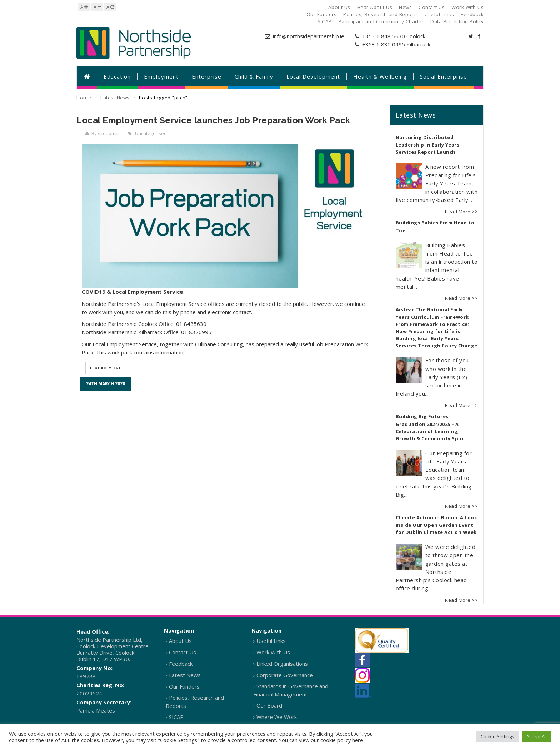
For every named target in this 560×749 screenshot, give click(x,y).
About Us (180, 641)
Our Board (269, 705)
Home (84, 98)
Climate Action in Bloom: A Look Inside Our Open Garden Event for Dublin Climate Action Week (437, 525)
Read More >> (461, 212)
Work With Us (273, 652)
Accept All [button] (537, 736)
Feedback (181, 664)
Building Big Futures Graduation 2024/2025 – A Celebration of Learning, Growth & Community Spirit (431, 427)
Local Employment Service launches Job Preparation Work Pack (213, 120)
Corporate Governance (285, 675)
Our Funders (184, 686)
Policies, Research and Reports (195, 702)
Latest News (115, 98)
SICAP (176, 717)
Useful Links (271, 641)
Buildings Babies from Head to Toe (435, 227)
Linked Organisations (282, 664)
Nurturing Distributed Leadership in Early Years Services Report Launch (428, 145)
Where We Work (277, 717)
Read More (107, 368)
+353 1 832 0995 (384, 44)
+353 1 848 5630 (384, 36)
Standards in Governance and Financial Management (291, 690)
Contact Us (182, 652)
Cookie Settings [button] (497, 736)
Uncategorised (151, 133)
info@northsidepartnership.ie (309, 36)
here (357, 740)
